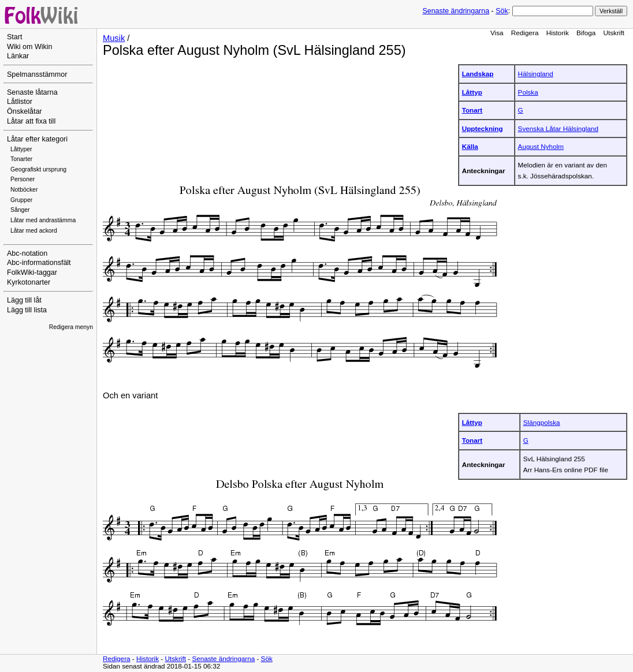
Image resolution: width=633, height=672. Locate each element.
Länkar (18, 56)
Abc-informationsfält (39, 263)
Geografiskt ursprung (38, 169)
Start (14, 37)
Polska (528, 92)
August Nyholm (541, 146)
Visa (497, 33)
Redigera (525, 33)
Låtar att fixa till (31, 121)
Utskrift (614, 33)
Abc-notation (27, 253)
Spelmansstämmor (37, 74)
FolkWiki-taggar (32, 272)
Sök (502, 11)
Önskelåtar (25, 111)
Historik (558, 33)
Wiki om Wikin (30, 47)
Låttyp (472, 92)
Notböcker (24, 190)
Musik (114, 38)
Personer (23, 179)
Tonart (472, 110)
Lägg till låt (24, 300)
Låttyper (21, 149)
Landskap (478, 74)
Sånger (20, 210)
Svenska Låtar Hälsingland (558, 128)
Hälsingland (536, 74)
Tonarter (21, 159)
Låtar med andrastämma (43, 220)
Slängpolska (542, 422)
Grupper (21, 200)
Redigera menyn (71, 327)
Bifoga (586, 33)
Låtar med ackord (34, 231)
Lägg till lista (27, 310)
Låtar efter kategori (37, 139)
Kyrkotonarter (29, 282)
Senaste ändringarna (456, 11)
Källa (470, 146)
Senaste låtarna (32, 92)
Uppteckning (483, 128)
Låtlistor (20, 102)
